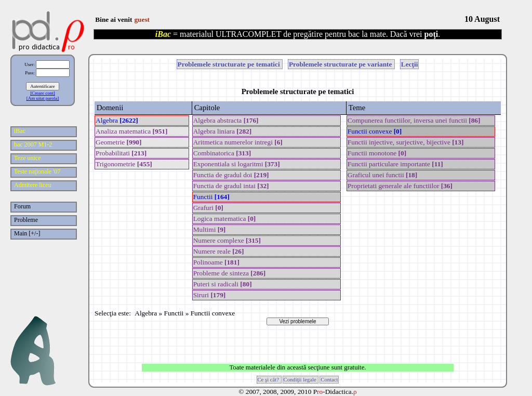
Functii (211, 197)
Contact (329, 380)
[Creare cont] (43, 93)
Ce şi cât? (269, 380)
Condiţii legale (301, 380)
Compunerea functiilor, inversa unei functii (414, 120)
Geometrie (118, 142)
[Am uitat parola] (43, 98)
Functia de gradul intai (231, 186)
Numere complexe (227, 240)
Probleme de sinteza (230, 273)
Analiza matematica (131, 131)
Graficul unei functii (382, 175)
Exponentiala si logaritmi (237, 164)
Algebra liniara (223, 131)
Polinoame (216, 262)
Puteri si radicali (223, 284)
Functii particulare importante (395, 164)
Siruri (210, 295)
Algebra (117, 120)
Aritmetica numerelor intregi (238, 142)
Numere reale (219, 251)
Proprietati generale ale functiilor (400, 186)
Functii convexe (375, 131)
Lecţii (410, 64)
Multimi (210, 229)
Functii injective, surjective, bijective (406, 142)
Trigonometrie (124, 164)
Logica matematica (225, 219)
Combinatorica (222, 153)
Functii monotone (377, 153)
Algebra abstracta (226, 120)
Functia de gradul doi (231, 175)
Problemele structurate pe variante (341, 64)
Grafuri (208, 208)
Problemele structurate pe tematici (230, 64)
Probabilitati (121, 153)
